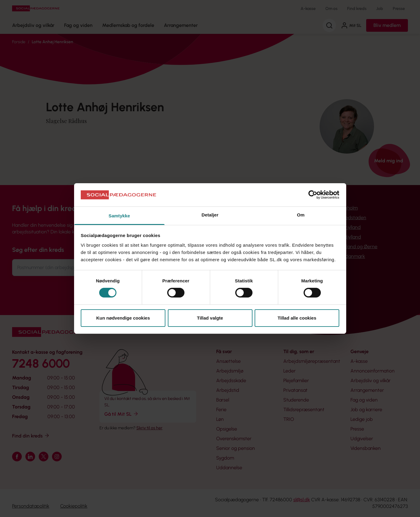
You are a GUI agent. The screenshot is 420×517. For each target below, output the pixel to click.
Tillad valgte (210, 318)
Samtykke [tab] (119, 216)
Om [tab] (301, 215)
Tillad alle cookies (297, 318)
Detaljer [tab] (210, 215)
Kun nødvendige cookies (123, 318)
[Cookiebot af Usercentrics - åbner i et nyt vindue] (313, 195)
